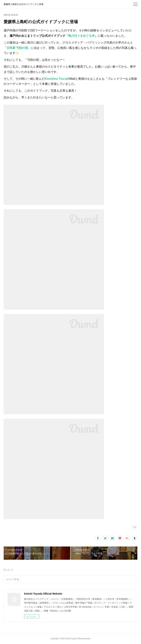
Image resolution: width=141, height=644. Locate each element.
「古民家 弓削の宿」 (17, 48)
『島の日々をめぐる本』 (82, 36)
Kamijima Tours (56, 79)
